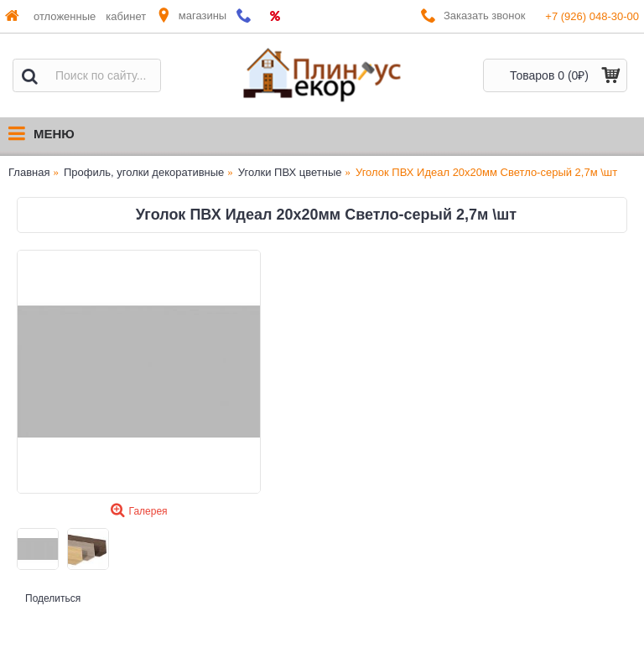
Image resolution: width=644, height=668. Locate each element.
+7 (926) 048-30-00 (592, 16)
